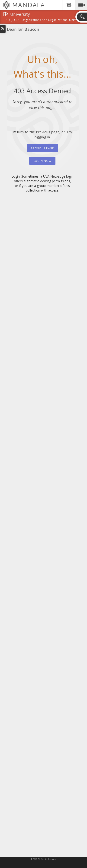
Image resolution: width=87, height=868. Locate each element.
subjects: (13, 20)
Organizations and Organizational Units (49, 20)
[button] (81, 5)
